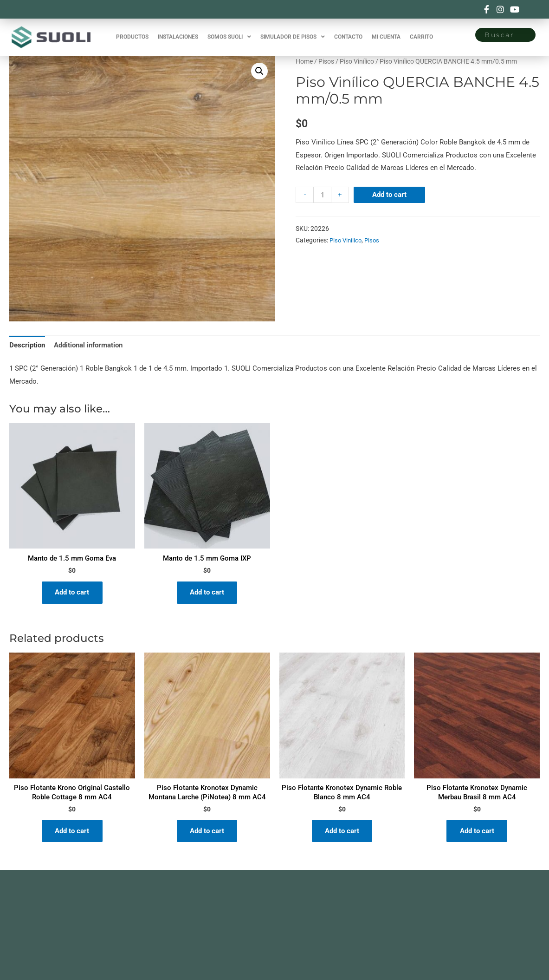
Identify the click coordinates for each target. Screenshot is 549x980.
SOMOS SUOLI (229, 32)
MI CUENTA (386, 32)
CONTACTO (348, 32)
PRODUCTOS (132, 32)
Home (304, 61)
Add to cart (390, 195)
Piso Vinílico (357, 61)
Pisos (326, 61)
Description (27, 345)
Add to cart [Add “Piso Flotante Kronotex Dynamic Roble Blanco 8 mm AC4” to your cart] (342, 832)
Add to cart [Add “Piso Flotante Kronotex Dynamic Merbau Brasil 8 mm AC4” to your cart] (477, 832)
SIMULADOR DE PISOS (293, 32)
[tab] (27, 346)
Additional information (88, 345)
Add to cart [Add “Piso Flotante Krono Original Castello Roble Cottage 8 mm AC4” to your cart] (72, 832)
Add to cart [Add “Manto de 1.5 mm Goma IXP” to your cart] (207, 593)
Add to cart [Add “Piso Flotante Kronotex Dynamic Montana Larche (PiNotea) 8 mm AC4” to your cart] (207, 832)
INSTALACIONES (178, 32)
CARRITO (421, 32)
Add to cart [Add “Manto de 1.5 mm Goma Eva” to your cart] (72, 593)
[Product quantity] (322, 195)
